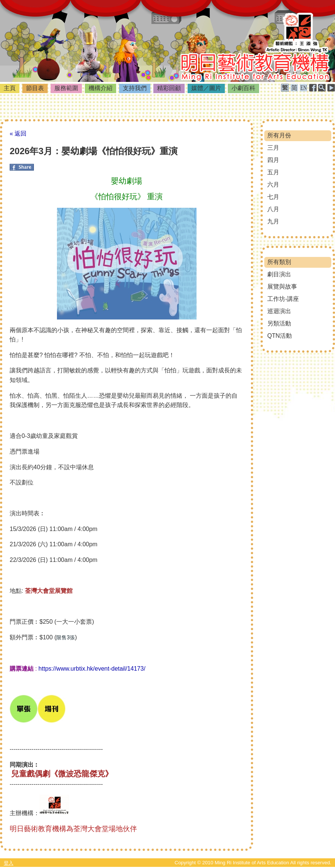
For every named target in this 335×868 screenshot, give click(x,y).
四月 (273, 160)
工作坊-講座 (283, 299)
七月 (273, 197)
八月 (273, 209)
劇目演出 (279, 274)
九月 (273, 221)
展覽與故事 (282, 287)
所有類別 (279, 262)
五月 (273, 172)
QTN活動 (280, 336)
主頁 (10, 88)
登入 (9, 863)
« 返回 (18, 133)
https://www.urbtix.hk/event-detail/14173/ (92, 669)
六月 (273, 185)
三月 (273, 148)
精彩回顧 (169, 88)
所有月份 (279, 135)
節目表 (35, 88)
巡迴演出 (279, 311)
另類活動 (279, 323)
